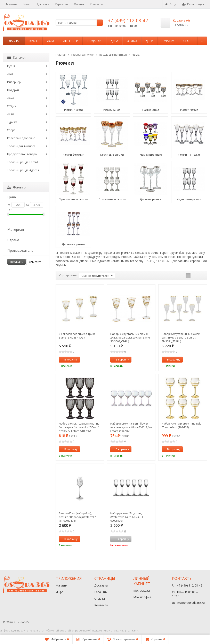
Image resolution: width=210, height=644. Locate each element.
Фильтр (17, 187)
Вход (171, 4)
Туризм (168, 41)
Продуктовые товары (22, 154)
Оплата (79, 4)
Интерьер (70, 41)
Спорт (188, 41)
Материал (26, 230)
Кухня (34, 41)
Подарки (94, 41)
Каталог (17, 57)
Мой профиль (143, 597)
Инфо (27, 4)
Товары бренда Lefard (22, 162)
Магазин (12, 4)
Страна (26, 240)
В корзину (69, 359)
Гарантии (62, 4)
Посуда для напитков (113, 55)
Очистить (36, 262)
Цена (26, 197)
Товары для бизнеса (21, 146)
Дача (114, 41)
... (202, 41)
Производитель (26, 250)
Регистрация (193, 4)
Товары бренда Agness (23, 170)
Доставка (43, 4)
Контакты (96, 4)
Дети (150, 41)
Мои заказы (142, 591)
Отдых (132, 41)
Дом (50, 41)
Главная (14, 41)
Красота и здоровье (21, 138)
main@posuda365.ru (191, 603)
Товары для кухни (83, 55)
